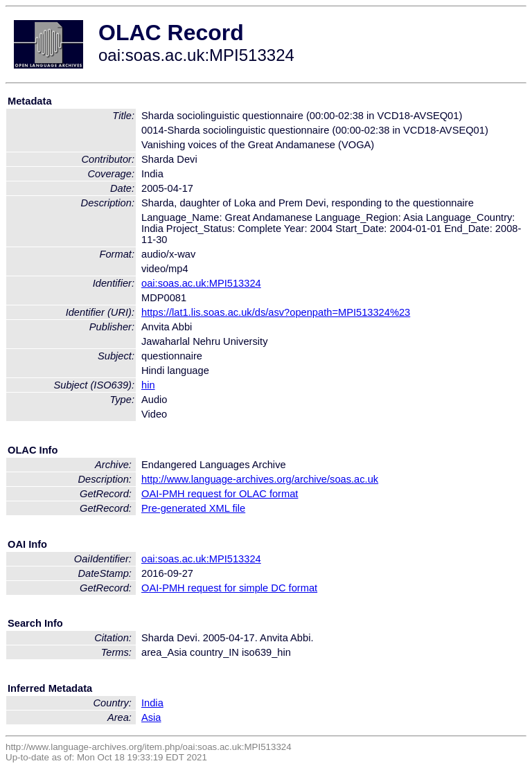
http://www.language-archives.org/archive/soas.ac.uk (260, 479)
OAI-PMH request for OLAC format (220, 494)
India (152, 703)
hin (148, 385)
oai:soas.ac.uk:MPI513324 (201, 283)
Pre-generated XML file (193, 508)
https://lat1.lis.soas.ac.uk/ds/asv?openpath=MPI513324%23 (276, 312)
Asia (151, 717)
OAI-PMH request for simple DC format (229, 588)
